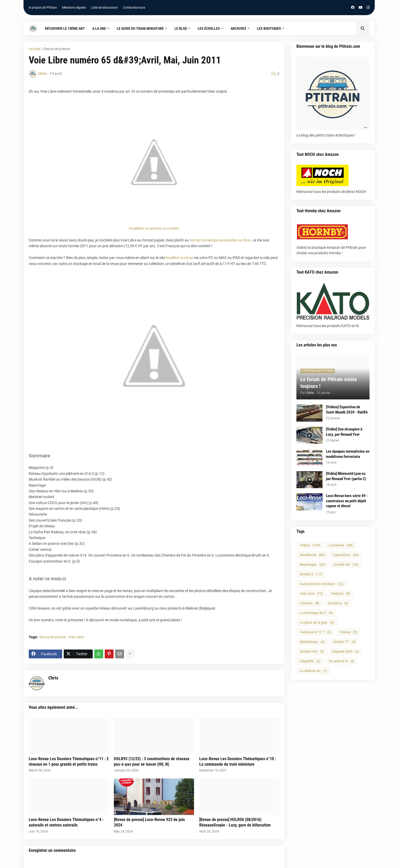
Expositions (346, 555)
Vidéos (310, 545)
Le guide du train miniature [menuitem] (140, 28)
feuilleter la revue (179, 258)
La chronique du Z (316, 613)
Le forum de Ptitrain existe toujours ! (329, 383)
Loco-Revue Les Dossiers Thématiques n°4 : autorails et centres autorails (66, 822)
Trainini (348, 632)
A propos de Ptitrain (43, 8)
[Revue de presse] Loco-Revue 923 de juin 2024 (149, 822)
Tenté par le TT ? (315, 632)
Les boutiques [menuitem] (269, 28)
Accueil (34, 49)
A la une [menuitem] (99, 28)
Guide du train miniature (322, 584)
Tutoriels (310, 603)
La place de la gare (317, 622)
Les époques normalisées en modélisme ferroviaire (348, 454)
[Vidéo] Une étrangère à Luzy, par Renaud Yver (344, 432)
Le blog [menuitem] (181, 28)
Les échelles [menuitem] (209, 28)
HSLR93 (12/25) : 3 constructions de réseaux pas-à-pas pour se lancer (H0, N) (152, 761)
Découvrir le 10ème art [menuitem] (65, 28)
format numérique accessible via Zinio (220, 240)
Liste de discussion (104, 8)
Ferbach (341, 594)
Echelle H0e (312, 651)
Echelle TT (344, 642)
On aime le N (342, 661)
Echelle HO (346, 565)
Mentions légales (74, 8)
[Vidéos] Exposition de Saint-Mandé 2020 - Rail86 (347, 410)
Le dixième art (314, 671)
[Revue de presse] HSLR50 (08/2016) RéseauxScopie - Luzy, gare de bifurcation (235, 822)
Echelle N (338, 603)
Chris (53, 678)
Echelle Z (311, 574)
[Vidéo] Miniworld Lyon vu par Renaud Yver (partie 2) (346, 476)
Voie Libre (76, 637)
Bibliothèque (312, 642)
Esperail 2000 (346, 651)
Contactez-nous (134, 8)
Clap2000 (310, 661)
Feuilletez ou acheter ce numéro (154, 228)
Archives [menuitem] (238, 28)
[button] (363, 28)
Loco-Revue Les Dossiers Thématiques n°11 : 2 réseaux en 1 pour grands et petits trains (69, 761)
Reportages (313, 565)
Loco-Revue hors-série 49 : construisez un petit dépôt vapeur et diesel (347, 501)
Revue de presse (57, 49)
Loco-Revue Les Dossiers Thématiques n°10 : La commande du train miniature (238, 761)
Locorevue (341, 545)
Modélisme (312, 555)
